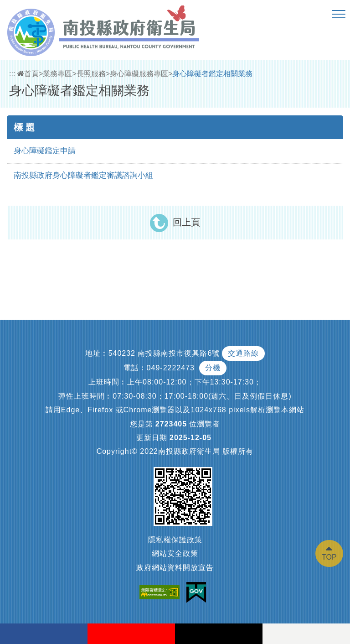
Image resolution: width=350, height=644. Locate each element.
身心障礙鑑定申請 (45, 151)
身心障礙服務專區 (139, 74)
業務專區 (57, 74)
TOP (329, 557)
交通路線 (243, 353)
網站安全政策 (175, 553)
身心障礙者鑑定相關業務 (212, 74)
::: (12, 74)
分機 (213, 368)
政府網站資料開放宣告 (175, 568)
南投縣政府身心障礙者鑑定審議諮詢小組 (83, 175)
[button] (339, 15)
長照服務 (91, 74)
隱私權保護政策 (175, 540)
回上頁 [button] (186, 222)
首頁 (28, 74)
